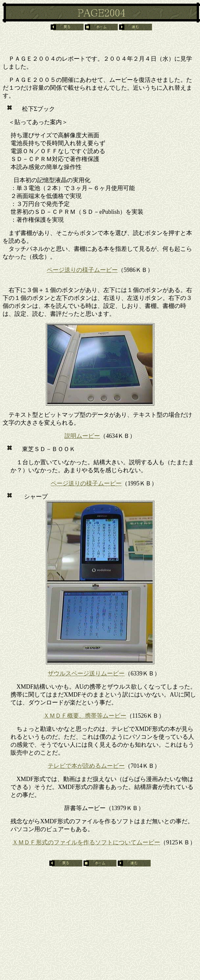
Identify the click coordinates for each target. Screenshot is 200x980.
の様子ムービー (97, 270)
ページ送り (62, 270)
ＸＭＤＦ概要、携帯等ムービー (85, 716)
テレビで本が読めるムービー (86, 766)
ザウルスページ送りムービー (86, 673)
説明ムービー (82, 436)
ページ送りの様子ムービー (86, 483)
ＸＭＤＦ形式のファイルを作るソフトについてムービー (86, 842)
